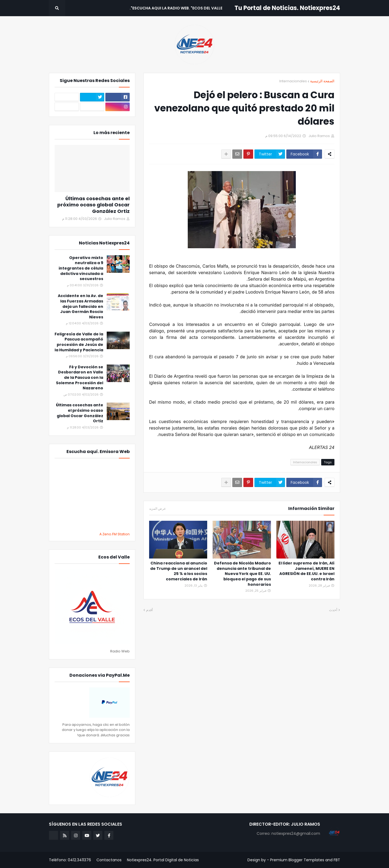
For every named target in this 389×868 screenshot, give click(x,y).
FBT (337, 860)
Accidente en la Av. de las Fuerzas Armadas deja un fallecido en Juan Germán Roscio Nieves (81, 306)
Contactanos (109, 860)
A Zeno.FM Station (115, 534)
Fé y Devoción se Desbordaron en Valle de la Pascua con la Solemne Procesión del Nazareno (80, 378)
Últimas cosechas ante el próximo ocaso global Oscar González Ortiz (93, 205)
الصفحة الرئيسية (322, 81)
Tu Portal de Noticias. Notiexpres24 (287, 8)
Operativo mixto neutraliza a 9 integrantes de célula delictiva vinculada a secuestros (81, 268)
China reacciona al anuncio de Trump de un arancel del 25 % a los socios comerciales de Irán (179, 571)
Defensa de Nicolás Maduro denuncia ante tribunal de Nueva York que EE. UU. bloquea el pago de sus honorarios (242, 574)
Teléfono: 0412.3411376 (70, 860)
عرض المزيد (157, 509)
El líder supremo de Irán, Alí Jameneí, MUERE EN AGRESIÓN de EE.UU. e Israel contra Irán (306, 571)
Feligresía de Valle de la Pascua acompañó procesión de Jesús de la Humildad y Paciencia (79, 342)
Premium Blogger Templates (297, 860)
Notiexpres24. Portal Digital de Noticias (163, 860)
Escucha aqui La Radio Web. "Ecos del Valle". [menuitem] (176, 8)
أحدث (333, 610)
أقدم (150, 610)
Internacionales (293, 81)
